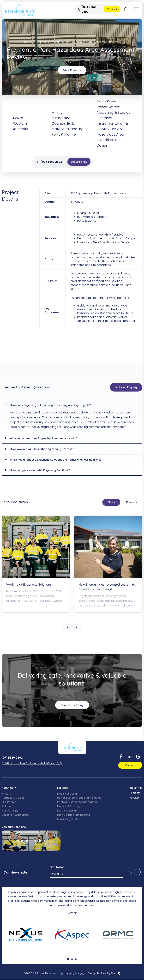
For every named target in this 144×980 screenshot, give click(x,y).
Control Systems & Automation (77, 802)
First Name (58, 867)
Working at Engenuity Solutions (29, 584)
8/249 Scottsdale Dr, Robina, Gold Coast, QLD (32, 763)
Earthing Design (67, 810)
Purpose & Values (13, 798)
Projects (135, 793)
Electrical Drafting (69, 806)
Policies (7, 806)
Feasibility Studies (69, 819)
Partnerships (10, 810)
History (7, 793)
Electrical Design (68, 793)
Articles (134, 798)
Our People (9, 802)
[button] (68, 627)
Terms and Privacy (72, 974)
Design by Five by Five (102, 973)
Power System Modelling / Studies (79, 798)
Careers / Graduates (15, 815)
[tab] (111, 502)
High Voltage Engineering (74, 815)
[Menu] (136, 9)
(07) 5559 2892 (12, 758)
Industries (136, 788)
